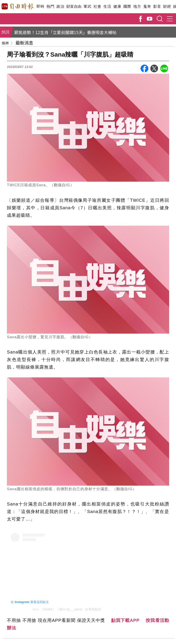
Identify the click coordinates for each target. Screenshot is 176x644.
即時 (40, 7)
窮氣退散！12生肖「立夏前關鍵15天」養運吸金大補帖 (65, 32)
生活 (107, 7)
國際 (127, 7)
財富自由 (74, 7)
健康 (117, 7)
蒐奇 (147, 7)
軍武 (87, 7)
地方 (137, 7)
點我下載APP (125, 620)
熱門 (50, 7)
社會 (97, 7)
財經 (167, 7)
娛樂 (5, 43)
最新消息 (24, 43)
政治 (60, 7)
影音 (157, 7)
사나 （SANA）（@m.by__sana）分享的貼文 (67, 609)
